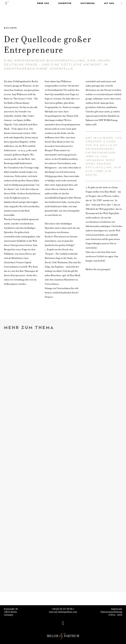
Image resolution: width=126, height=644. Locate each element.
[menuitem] (41, 3)
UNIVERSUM (88, 3)
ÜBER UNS (43, 3)
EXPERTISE (65, 3)
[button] (121, 3)
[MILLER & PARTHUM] (7, 3)
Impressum (117, 609)
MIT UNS (109, 3)
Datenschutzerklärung (111, 612)
